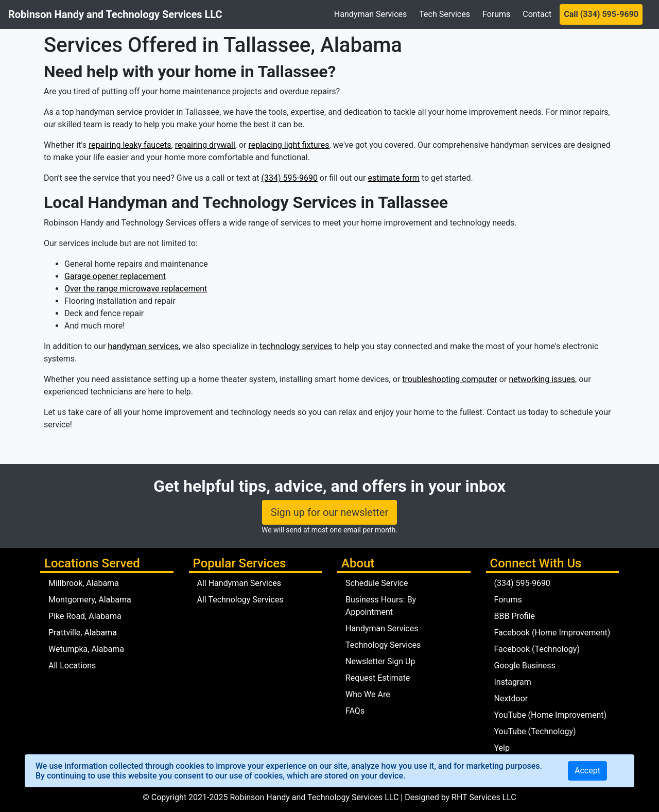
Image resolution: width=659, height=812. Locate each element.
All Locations (72, 666)
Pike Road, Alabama (85, 616)
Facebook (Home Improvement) (552, 633)
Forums (496, 14)
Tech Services (445, 14)
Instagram (513, 682)
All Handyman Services (239, 583)
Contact (537, 14)
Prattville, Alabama (83, 633)
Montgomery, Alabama (90, 600)
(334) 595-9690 (290, 178)
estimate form (393, 178)
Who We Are (368, 694)
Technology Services (383, 645)
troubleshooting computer (450, 379)
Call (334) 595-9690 (601, 14)
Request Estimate (378, 678)
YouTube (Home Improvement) (551, 715)
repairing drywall (205, 145)
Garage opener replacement (115, 276)
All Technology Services (240, 600)
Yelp (502, 748)
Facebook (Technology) (537, 649)
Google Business (525, 666)
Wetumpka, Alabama (86, 649)
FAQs (355, 711)
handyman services (143, 346)
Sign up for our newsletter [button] (329, 512)
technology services (296, 346)
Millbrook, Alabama (84, 583)
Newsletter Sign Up (380, 661)
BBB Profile (515, 616)
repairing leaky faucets (130, 145)
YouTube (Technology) (535, 731)
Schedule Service (377, 583)
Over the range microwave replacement (136, 289)
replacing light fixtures (289, 145)
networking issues (542, 379)
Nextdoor (511, 698)
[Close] (587, 771)
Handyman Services (370, 14)
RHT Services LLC (484, 797)
